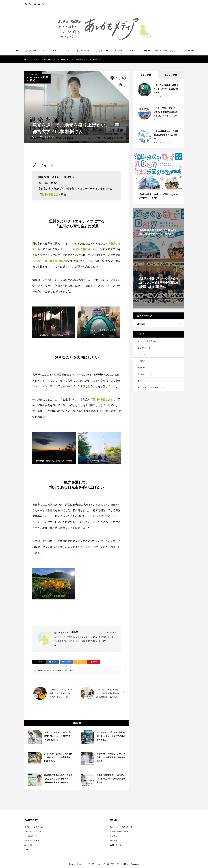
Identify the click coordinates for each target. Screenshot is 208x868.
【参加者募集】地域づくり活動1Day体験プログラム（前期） (166, 135)
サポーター (145, 51)
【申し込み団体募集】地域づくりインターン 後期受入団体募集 (166, 89)
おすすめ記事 (171, 75)
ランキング (115, 836)
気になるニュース (102, 51)
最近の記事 (146, 75)
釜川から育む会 (82, 249)
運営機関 (114, 841)
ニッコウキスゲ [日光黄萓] (54, 596)
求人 (139, 381)
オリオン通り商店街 (56, 261)
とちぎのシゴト (83, 51)
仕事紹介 (141, 361)
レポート (131, 51)
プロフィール (108, 632)
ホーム (17, 51)
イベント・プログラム (62, 51)
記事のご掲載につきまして (166, 51)
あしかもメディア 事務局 (52, 670)
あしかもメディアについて (36, 51)
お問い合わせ (188, 51)
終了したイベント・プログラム (166, 118)
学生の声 (119, 51)
